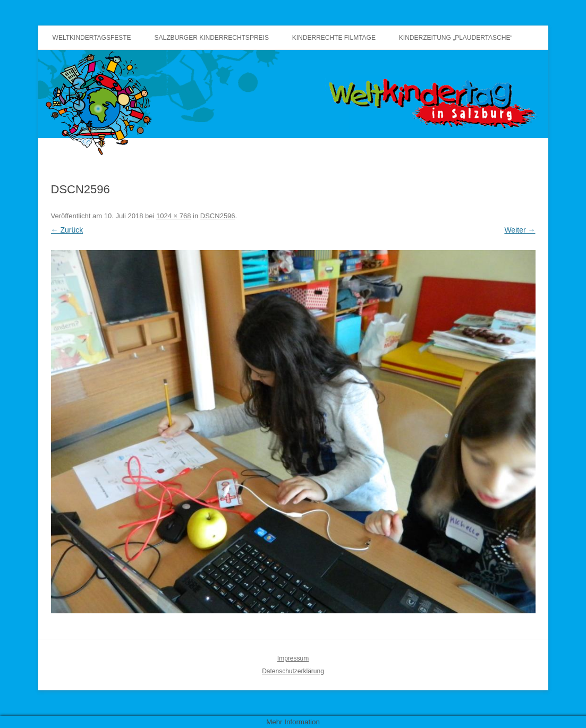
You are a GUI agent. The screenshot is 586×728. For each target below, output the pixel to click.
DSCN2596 (218, 216)
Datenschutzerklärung (293, 671)
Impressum (293, 658)
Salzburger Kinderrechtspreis (212, 38)
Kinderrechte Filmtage (334, 38)
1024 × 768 (173, 216)
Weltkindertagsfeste (92, 38)
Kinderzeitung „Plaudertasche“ (456, 38)
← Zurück (67, 230)
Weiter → (520, 230)
